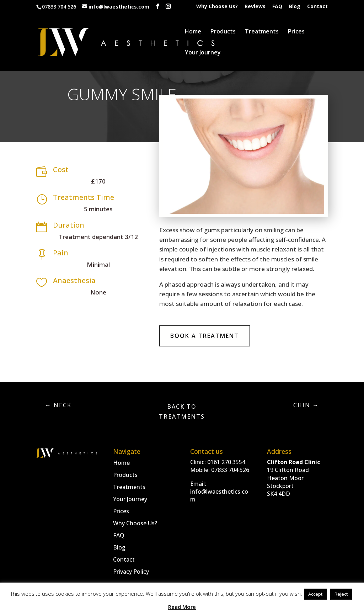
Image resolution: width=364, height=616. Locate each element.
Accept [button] (315, 594)
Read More (182, 607)
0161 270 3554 (226, 462)
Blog (295, 7)
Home (193, 32)
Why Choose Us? (217, 7)
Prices (296, 32)
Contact (317, 7)
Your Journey (203, 53)
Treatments (262, 32)
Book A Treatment (205, 336)
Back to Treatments (182, 411)
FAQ (277, 7)
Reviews (255, 7)
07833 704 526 (230, 470)
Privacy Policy (131, 572)
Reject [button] (341, 594)
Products (223, 32)
